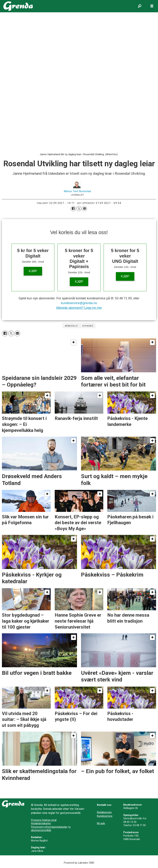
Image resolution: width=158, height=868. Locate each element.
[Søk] (140, 6)
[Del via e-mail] (84, 209)
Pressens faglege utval (44, 820)
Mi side (101, 823)
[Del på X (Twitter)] (79, 209)
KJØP (33, 271)
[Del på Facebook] (73, 209)
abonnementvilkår (41, 830)
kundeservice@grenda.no (79, 303)
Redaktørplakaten (41, 823)
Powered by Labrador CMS (79, 863)
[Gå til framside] (18, 6)
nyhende (88, 326)
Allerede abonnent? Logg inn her (79, 308)
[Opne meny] (152, 6)
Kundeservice (105, 816)
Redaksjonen (104, 812)
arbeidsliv (71, 326)
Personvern (37, 827)
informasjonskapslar (56, 827)
